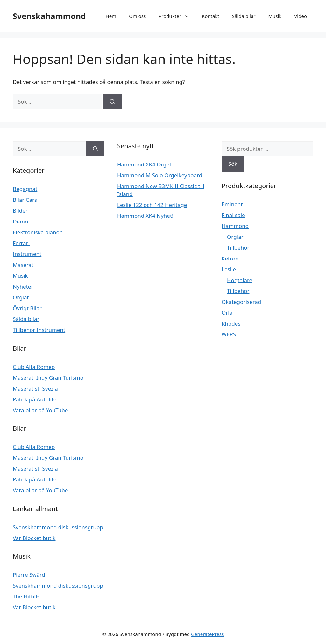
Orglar (21, 297)
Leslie (229, 269)
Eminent (232, 204)
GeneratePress (207, 634)
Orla (227, 313)
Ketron (230, 258)
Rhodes (231, 323)
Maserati (24, 265)
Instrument (27, 254)
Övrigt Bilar (27, 308)
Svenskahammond (49, 16)
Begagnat (25, 189)
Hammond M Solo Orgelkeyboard (160, 175)
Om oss (137, 16)
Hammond (235, 226)
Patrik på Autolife (35, 399)
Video (301, 16)
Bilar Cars (25, 200)
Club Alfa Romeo (34, 367)
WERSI (230, 334)
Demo (20, 221)
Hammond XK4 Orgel (144, 164)
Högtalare (240, 280)
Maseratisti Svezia (35, 388)
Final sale (233, 215)
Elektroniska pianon (38, 232)
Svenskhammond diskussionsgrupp (58, 527)
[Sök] (113, 102)
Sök (233, 164)
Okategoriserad (241, 302)
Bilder (20, 211)
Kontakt (211, 16)
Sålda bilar (244, 16)
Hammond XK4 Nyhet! (145, 216)
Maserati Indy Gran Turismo (48, 378)
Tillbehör (238, 248)
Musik (275, 16)
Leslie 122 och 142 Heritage (152, 205)
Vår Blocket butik (34, 538)
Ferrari (21, 243)
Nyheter (23, 286)
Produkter (177, 16)
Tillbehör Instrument (39, 330)
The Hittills (26, 596)
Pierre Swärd (29, 575)
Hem (111, 16)
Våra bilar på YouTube (40, 410)
